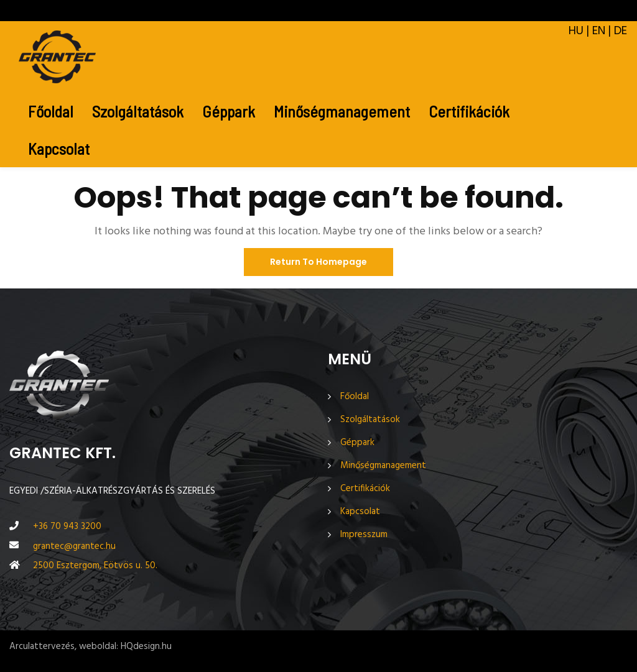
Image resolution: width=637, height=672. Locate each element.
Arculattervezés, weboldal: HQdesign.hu (91, 647)
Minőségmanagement (342, 111)
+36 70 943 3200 (67, 527)
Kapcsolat (59, 148)
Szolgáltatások (138, 111)
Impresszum (364, 535)
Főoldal (51, 111)
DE (621, 31)
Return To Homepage (318, 262)
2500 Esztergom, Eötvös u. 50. (95, 566)
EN (599, 31)
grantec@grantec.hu (74, 546)
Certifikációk (469, 111)
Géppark (229, 111)
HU (576, 31)
